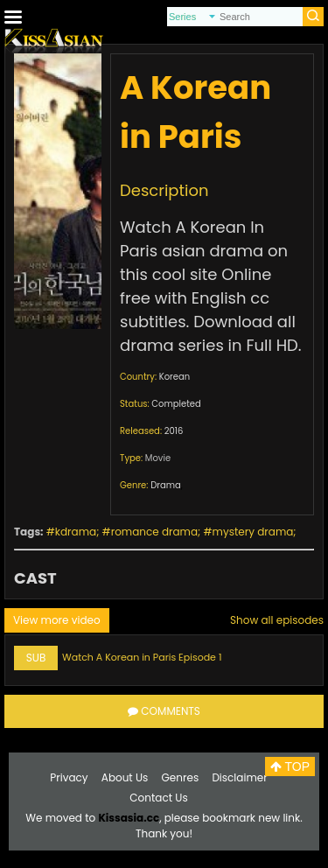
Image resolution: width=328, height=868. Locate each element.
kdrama (76, 532)
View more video (57, 620)
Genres (181, 777)
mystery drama (253, 532)
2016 (174, 431)
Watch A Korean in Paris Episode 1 (142, 657)
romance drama (154, 532)
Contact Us (158, 798)
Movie (158, 458)
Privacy (69, 777)
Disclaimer (239, 777)
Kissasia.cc (129, 818)
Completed (176, 404)
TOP (290, 766)
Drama (166, 485)
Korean (174, 377)
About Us (125, 777)
